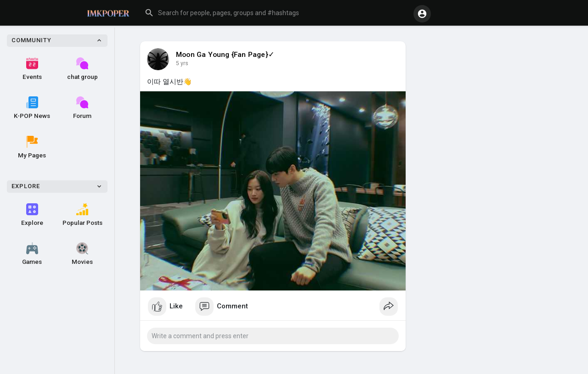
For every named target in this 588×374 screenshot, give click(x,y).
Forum (82, 108)
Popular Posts (82, 215)
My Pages (32, 147)
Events (32, 69)
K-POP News (32, 108)
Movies (82, 254)
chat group (82, 69)
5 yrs (182, 63)
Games (32, 254)
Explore (32, 215)
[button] (275, 13)
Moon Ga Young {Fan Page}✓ (225, 55)
